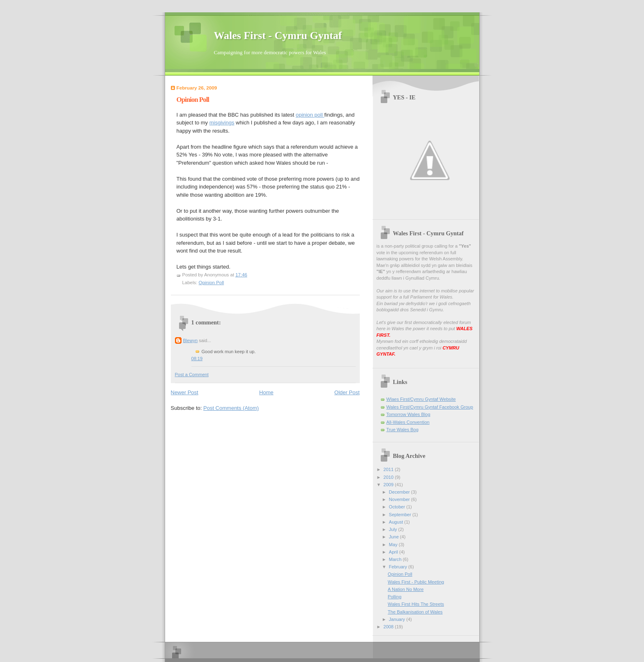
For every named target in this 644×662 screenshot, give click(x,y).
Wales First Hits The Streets (416, 604)
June (394, 537)
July (394, 529)
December (400, 492)
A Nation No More (406, 589)
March (396, 559)
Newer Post (185, 392)
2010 (389, 477)
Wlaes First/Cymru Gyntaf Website (421, 399)
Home (266, 392)
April (394, 552)
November (400, 499)
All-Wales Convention (408, 422)
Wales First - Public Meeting (416, 582)
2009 (389, 485)
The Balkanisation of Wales (415, 612)
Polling (394, 597)
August (397, 522)
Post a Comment (192, 375)
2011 (389, 469)
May (394, 545)
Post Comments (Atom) (231, 408)
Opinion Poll (212, 283)
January (398, 619)
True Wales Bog (402, 430)
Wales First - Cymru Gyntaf (278, 36)
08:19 (197, 359)
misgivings (222, 123)
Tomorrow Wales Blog (408, 414)
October (398, 507)
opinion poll (310, 115)
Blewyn (191, 340)
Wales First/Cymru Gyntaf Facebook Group (430, 407)
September (401, 515)
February (399, 567)
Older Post (347, 392)
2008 (389, 627)
